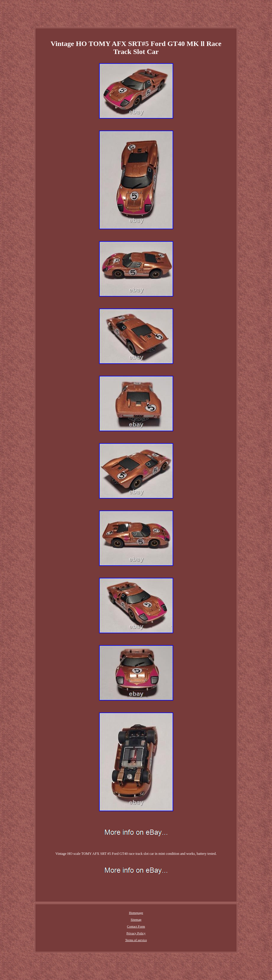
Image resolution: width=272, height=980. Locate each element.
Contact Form (136, 926)
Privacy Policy (136, 933)
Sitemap (136, 919)
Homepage (136, 913)
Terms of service (136, 940)
